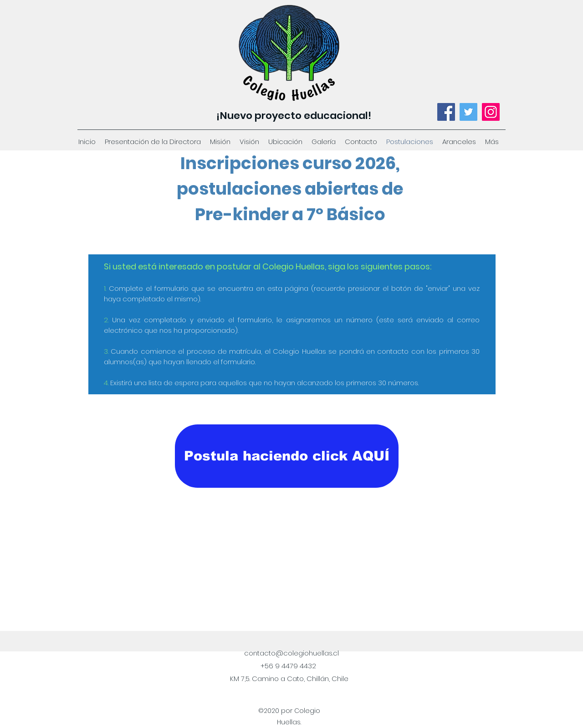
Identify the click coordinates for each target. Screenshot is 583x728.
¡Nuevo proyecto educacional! (294, 116)
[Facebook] (446, 112)
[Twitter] (468, 112)
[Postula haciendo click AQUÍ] (287, 456)
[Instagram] (491, 112)
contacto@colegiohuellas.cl (291, 653)
